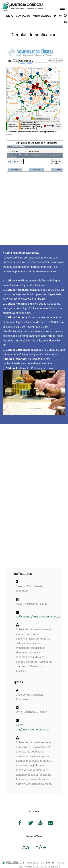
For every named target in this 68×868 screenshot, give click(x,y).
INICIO (10, 16)
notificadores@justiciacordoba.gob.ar (38, 616)
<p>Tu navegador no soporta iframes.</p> (34, 92)
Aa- (27, 847)
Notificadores (22, 574)
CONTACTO (23, 16)
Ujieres (18, 682)
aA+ (41, 847)
